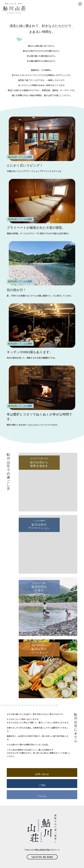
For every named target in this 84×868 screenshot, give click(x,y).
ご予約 (42, 785)
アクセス (42, 796)
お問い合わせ (42, 774)
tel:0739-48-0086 (42, 857)
